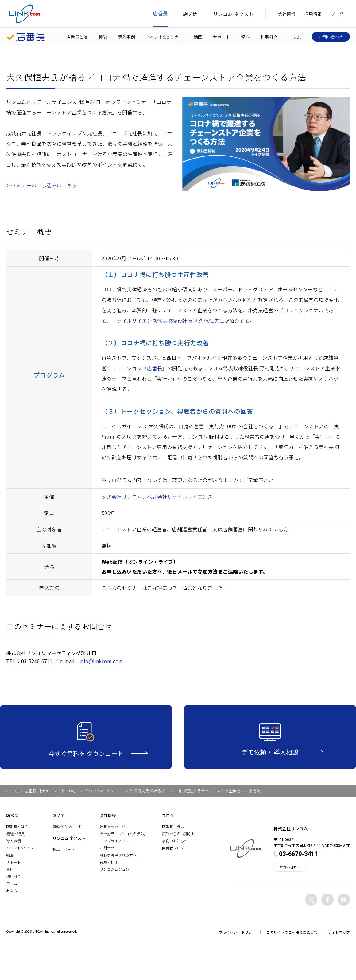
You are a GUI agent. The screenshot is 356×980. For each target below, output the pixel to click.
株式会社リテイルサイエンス (180, 497)
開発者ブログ (173, 848)
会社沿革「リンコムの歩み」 (124, 834)
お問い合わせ (331, 37)
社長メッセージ (113, 826)
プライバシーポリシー (237, 932)
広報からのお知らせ (179, 834)
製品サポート (64, 849)
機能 (103, 37)
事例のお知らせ (175, 841)
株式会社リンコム (122, 497)
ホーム (12, 791)
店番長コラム (173, 826)
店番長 (160, 13)
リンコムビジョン (114, 869)
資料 (245, 37)
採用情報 (313, 14)
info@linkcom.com (101, 661)
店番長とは (77, 37)
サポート (222, 37)
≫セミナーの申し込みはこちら (42, 185)
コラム (295, 37)
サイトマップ (339, 932)
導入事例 (126, 37)
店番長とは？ (17, 826)
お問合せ (14, 890)
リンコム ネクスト (233, 14)
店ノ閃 (190, 14)
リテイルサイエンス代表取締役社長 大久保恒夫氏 (168, 321)
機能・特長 (15, 834)
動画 (198, 37)
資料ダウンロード (67, 826)
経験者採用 (109, 862)
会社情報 (287, 14)
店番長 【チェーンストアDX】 (51, 791)
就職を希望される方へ (118, 855)
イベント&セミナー (164, 37)
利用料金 (269, 37)
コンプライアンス (114, 841)
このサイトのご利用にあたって (292, 932)
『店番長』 (155, 368)
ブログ (337, 14)
